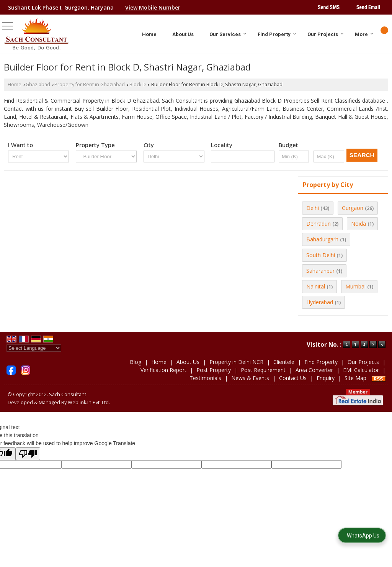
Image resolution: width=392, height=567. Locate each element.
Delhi (313, 208)
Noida (359, 224)
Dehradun (318, 224)
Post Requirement (263, 370)
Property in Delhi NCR (236, 362)
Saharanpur (320, 271)
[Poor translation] (28, 454)
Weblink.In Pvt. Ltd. (89, 402)
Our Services (228, 34)
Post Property (214, 370)
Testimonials (205, 378)
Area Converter (314, 370)
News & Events (250, 378)
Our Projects (326, 34)
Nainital (316, 286)
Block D (138, 84)
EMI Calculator (361, 370)
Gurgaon (353, 208)
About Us (183, 34)
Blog (136, 362)
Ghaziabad (38, 84)
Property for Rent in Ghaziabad (90, 84)
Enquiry (326, 378)
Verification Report (163, 370)
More (364, 34)
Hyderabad (320, 302)
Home (149, 34)
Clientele (284, 362)
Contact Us (293, 378)
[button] (153, 7)
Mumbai (355, 286)
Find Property (277, 34)
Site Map (355, 378)
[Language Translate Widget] (34, 348)
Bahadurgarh (322, 239)
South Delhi (321, 255)
